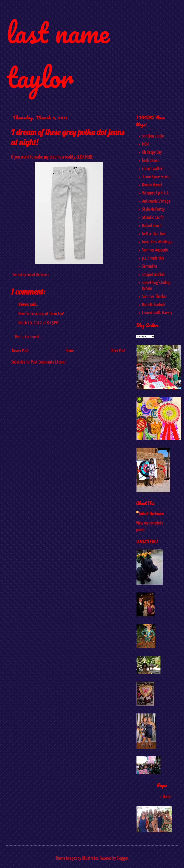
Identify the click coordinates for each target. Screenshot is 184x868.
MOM (145, 144)
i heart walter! (153, 169)
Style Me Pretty (153, 209)
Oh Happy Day (152, 152)
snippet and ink (153, 275)
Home (70, 351)
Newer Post (20, 351)
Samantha (150, 266)
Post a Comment (27, 337)
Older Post (118, 351)
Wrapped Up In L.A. (156, 193)
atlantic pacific (153, 218)
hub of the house (152, 514)
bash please (151, 161)
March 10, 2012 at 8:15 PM (38, 323)
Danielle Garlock (154, 305)
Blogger (122, 858)
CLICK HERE (84, 157)
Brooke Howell (152, 185)
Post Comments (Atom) (48, 362)
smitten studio (153, 136)
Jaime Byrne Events (156, 177)
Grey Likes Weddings (157, 242)
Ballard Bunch (152, 226)
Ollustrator (90, 858)
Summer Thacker (154, 297)
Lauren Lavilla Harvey (157, 313)
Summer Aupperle (155, 250)
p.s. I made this (153, 258)
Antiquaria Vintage (156, 201)
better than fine (154, 234)
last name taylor (58, 55)
